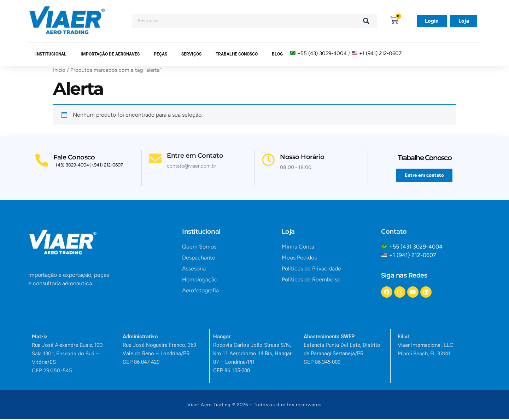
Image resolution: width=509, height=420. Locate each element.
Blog (277, 54)
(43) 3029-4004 (72, 166)
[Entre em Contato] (156, 149)
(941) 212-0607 (108, 166)
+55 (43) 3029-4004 (322, 53)
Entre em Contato (196, 145)
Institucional (51, 54)
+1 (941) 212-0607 (380, 53)
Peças (160, 54)
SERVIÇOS (191, 54)
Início (59, 70)
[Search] (366, 21)
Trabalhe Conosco (237, 54)
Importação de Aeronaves (110, 54)
